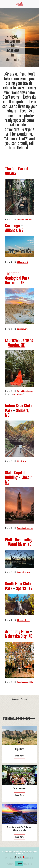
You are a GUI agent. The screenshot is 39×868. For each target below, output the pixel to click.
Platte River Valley (19, 540)
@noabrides (18, 395)
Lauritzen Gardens (19, 340)
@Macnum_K (22, 262)
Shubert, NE (17, 413)
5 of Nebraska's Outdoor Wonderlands (19, 829)
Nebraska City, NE (19, 636)
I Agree (19, 863)
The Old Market (17, 169)
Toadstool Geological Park (17, 276)
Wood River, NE (20, 544)
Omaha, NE (16, 345)
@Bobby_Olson (23, 620)
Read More (19, 756)
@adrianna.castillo (25, 682)
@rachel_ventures (25, 220)
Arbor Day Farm (17, 631)
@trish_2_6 (22, 461)
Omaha (11, 173)
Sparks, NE (24, 588)
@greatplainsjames (25, 528)
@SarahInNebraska (25, 391)
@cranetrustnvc (24, 572)
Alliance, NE (14, 230)
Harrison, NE (15, 283)
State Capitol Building (15, 475)
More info (18, 857)
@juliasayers (22, 329)
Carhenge (13, 226)
